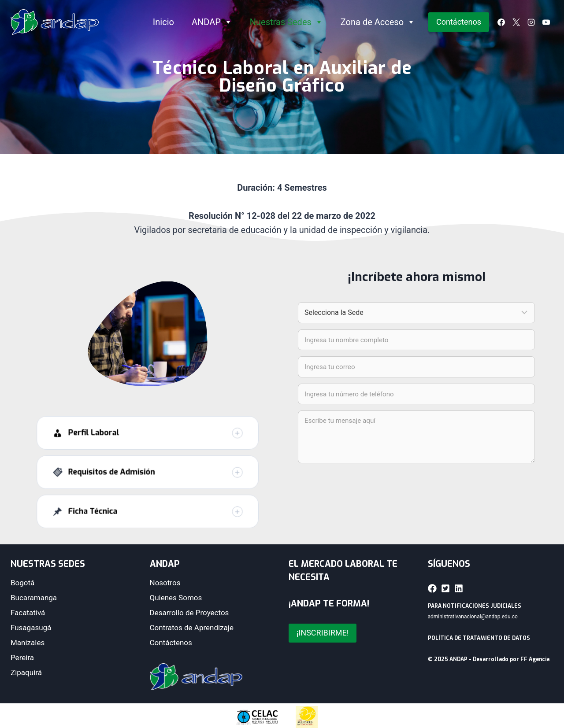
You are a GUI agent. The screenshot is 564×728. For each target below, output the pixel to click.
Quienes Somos (176, 598)
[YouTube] (546, 22)
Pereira (22, 658)
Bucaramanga (34, 598)
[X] (516, 22)
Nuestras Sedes (286, 22)
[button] (148, 446)
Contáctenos (459, 22)
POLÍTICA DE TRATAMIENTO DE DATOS (479, 638)
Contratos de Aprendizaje (192, 628)
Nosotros (165, 583)
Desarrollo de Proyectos (189, 613)
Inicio (163, 22)
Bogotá (22, 583)
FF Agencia (535, 659)
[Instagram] (531, 22)
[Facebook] (501, 22)
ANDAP (212, 22)
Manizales (28, 643)
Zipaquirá (26, 673)
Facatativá (28, 613)
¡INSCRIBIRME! (323, 633)
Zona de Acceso (378, 22)
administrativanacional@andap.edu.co (473, 617)
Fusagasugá (31, 628)
